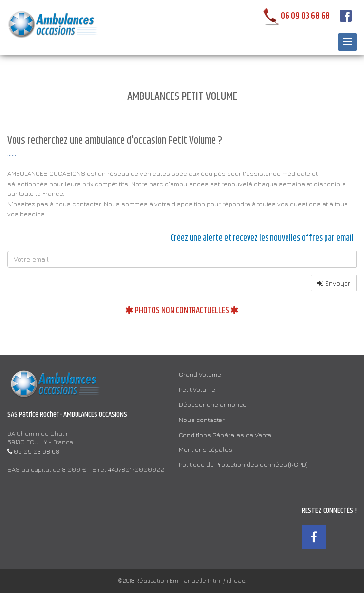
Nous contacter (202, 420)
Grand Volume (200, 374)
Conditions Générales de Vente (225, 435)
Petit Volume (197, 389)
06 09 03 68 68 (294, 16)
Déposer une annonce (213, 404)
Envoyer (334, 283)
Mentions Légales (206, 449)
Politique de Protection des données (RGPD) (243, 464)
